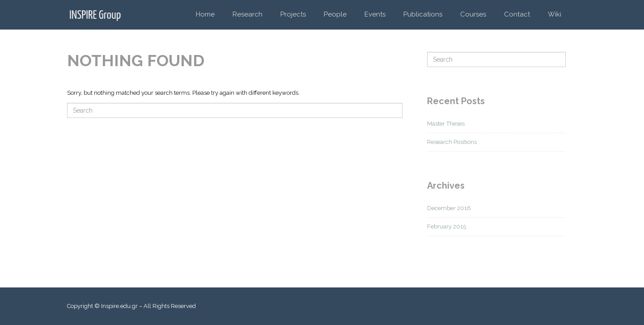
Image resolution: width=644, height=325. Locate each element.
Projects (293, 14)
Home (205, 14)
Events (375, 14)
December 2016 (449, 208)
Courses (473, 14)
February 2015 (447, 226)
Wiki (555, 14)
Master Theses (446, 124)
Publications (423, 14)
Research (248, 14)
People (335, 14)
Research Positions (452, 142)
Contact (517, 14)
